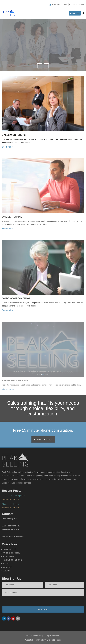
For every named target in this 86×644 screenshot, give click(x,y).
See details (8, 147)
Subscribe (43, 611)
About (7, 572)
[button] (75, 13)
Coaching (9, 558)
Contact (8, 569)
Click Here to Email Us (61, 5)
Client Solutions (13, 561)
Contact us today (43, 441)
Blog (6, 565)
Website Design (32, 640)
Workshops (10, 551)
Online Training (12, 554)
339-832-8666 (79, 5)
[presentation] (18, 603)
